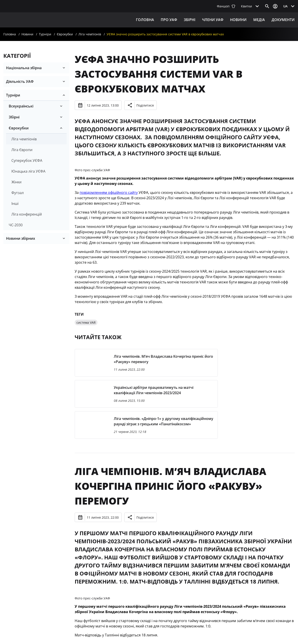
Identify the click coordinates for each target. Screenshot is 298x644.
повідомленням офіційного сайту (109, 193)
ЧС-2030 (16, 225)
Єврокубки (65, 34)
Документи (283, 20)
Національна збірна (24, 68)
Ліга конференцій (27, 214)
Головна (145, 20)
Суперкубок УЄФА (27, 160)
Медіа (259, 20)
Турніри (45, 34)
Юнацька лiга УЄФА (28, 171)
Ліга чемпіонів (90, 34)
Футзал (18, 193)
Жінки (16, 182)
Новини (238, 20)
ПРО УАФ (169, 20)
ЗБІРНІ (190, 20)
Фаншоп (226, 6)
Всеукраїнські (21, 106)
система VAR (86, 322)
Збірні (14, 117)
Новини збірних (21, 238)
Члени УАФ (213, 20)
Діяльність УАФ (20, 81)
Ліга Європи (22, 150)
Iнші (15, 203)
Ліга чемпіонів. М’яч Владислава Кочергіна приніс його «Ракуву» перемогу (170, 486)
